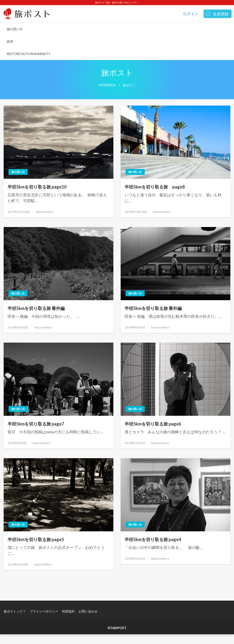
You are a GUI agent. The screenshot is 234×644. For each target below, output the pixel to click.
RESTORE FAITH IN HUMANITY (29, 54)
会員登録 (221, 14)
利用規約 (68, 611)
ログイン (191, 14)
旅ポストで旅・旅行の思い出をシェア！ (117, 2)
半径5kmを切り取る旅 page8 (155, 187)
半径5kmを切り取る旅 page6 (153, 424)
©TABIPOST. (117, 628)
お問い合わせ (88, 611)
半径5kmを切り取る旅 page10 (37, 187)
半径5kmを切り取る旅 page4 (153, 539)
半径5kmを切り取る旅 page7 (36, 424)
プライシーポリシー (44, 611)
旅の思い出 (15, 29)
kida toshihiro (45, 212)
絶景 (10, 41)
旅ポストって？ (15, 611)
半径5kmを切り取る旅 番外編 (36, 308)
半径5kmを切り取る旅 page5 (36, 539)
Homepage (107, 85)
